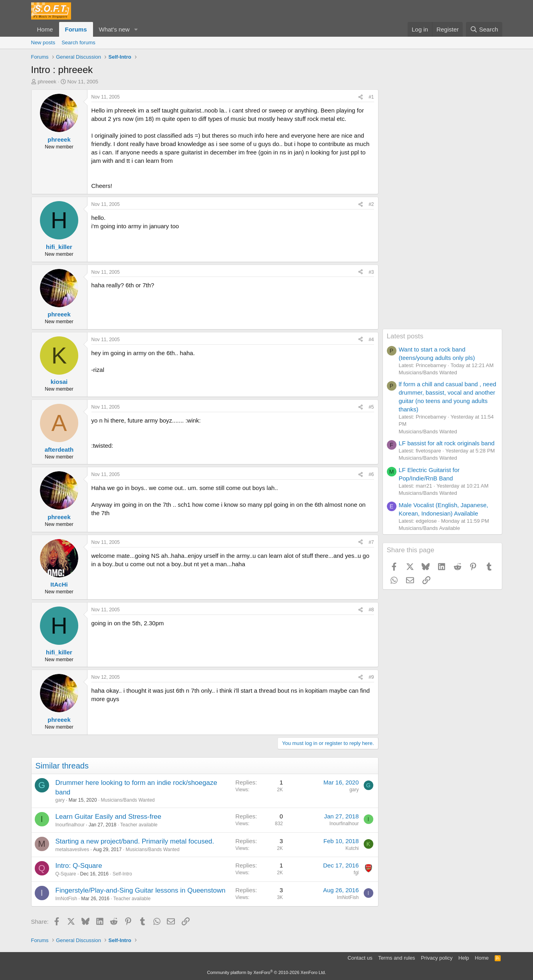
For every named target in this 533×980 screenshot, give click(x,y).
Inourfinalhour (70, 825)
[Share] (361, 97)
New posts (43, 42)
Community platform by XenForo (267, 972)
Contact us (360, 958)
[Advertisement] (442, 209)
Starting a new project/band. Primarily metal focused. (135, 841)
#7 (371, 542)
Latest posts (405, 336)
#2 (371, 204)
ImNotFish (66, 899)
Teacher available (139, 825)
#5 (371, 407)
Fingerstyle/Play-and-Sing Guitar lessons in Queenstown (141, 890)
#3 (371, 272)
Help (464, 958)
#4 (371, 340)
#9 (371, 677)
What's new (114, 29)
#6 (371, 474)
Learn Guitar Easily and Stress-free (109, 817)
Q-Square (66, 874)
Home (45, 29)
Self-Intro (122, 874)
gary (60, 800)
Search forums (78, 42)
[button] (136, 29)
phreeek (47, 82)
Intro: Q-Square (79, 866)
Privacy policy (437, 958)
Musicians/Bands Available (430, 528)
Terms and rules (396, 958)
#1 (371, 97)
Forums (76, 29)
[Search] (484, 29)
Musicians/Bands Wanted (128, 800)
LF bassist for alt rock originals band (447, 443)
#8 (371, 610)
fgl (356, 873)
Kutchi (352, 848)
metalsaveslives (72, 850)
